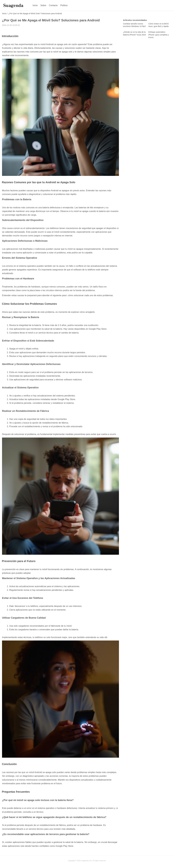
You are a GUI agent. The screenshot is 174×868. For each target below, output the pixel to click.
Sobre (43, 5)
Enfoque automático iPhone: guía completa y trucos (159, 35)
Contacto (53, 5)
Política (64, 5)
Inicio (35, 5)
